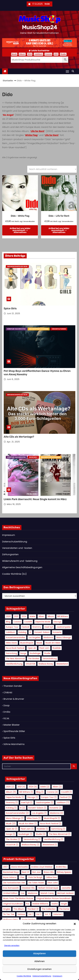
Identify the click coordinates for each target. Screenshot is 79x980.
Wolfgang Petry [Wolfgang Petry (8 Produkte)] (11, 919)
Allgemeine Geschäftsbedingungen (22, 567)
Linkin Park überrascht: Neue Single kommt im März (35, 499)
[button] (75, 924)
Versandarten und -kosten (17, 548)
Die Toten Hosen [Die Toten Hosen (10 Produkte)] (36, 883)
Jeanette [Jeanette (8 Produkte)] (66, 888)
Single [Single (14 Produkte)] (64, 904)
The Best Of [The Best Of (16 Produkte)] (33, 909)
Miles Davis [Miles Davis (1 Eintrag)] (11, 643)
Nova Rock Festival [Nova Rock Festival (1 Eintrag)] (15, 648)
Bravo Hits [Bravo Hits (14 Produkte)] (49, 872)
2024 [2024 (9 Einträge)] (24, 616)
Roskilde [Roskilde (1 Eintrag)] (57, 648)
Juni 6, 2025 (13, 379)
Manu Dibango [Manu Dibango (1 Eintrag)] (64, 637)
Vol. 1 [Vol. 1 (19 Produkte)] (31, 914)
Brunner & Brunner (14, 699)
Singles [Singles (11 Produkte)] (7, 909)
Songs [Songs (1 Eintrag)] (23, 653)
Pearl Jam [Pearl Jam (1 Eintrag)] (44, 648)
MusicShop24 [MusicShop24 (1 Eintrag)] (27, 643)
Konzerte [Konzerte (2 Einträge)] (57, 632)
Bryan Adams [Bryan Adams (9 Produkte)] (10, 877)
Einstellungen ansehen (39, 969)
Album (22, 54)
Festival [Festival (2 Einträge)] (25, 627)
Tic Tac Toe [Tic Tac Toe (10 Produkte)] (9, 914)
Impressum (57, 976)
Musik (14, 54)
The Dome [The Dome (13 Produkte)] (64, 909)
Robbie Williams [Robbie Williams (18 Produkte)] (40, 904)
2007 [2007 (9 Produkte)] (5, 867)
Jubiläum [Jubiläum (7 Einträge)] (11, 632)
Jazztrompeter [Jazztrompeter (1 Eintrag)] (64, 627)
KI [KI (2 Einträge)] (30, 632)
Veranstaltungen (59, 329)
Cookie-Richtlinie (24, 976)
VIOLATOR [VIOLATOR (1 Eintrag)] (30, 664)
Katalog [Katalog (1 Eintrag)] (22, 632)
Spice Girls (10, 308)
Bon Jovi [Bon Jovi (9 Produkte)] (36, 872)
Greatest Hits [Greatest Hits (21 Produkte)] (28, 888)
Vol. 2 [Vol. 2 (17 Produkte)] (39, 914)
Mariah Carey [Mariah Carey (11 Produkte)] (47, 893)
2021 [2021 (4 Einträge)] (16, 616)
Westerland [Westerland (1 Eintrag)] (62, 664)
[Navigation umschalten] (67, 71)
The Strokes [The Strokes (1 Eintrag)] (34, 659)
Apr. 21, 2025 (13, 442)
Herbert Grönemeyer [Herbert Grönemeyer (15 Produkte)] (48, 888)
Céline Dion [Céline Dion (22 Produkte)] (51, 877)
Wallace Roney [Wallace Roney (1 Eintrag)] (46, 664)
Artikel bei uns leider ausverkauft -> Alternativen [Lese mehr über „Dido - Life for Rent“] (59, 230)
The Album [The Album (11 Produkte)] (19, 909)
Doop (6, 705)
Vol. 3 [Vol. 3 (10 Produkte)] (47, 914)
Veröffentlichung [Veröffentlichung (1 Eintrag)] (14, 664)
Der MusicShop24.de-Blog (17, 266)
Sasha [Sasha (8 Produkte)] (55, 904)
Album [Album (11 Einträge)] (51, 616)
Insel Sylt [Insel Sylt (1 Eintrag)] (49, 627)
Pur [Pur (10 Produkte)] (28, 904)
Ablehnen (39, 961)
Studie (63, 54)
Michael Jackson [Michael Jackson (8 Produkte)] (66, 893)
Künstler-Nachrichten (16, 329)
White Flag (31, 135)
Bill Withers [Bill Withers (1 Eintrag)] (63, 616)
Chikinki (8, 693)
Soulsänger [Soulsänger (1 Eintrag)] (35, 653)
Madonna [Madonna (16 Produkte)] (32, 893)
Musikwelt (33, 457)
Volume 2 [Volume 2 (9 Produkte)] (58, 914)
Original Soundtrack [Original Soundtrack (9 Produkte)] (13, 904)
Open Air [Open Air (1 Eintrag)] (32, 648)
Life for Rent (38, 131)
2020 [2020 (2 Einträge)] (8, 616)
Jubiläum (38, 54)
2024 (30, 54)
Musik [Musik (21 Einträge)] (39, 643)
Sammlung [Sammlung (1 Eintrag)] (11, 653)
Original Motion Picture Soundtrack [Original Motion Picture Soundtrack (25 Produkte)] (54, 898)
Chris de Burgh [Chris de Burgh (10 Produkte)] (35, 877)
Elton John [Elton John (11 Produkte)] (53, 883)
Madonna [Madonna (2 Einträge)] (48, 637)
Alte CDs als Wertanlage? (19, 437)
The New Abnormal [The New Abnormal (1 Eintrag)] (15, 659)
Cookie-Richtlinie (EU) (14, 574)
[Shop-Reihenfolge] (52, 169)
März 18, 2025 (14, 504)
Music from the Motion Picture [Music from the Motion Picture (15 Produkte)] (18, 898)
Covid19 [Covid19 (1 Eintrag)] (28, 622)
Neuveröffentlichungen (39, 329)
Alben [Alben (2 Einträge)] (41, 616)
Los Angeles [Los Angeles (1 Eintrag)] (34, 637)
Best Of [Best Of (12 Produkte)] (26, 872)
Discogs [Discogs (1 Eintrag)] (58, 622)
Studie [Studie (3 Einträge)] (47, 653)
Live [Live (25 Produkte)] (23, 893)
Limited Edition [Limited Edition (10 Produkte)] (10, 893)
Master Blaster (11, 725)
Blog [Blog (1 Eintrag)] (8, 622)
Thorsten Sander (13, 686)
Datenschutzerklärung (42, 976)
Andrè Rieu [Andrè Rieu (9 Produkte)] (61, 867)
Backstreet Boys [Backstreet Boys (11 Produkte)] (11, 872)
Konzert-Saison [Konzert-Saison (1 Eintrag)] (42, 632)
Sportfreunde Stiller (14, 731)
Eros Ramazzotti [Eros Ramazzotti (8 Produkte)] (11, 888)
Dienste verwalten (12, 945)
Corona (48, 54)
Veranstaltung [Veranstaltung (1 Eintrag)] (50, 659)
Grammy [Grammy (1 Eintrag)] (37, 627)
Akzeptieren (39, 953)
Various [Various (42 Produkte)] (21, 914)
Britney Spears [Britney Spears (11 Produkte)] (64, 872)
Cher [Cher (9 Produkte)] (22, 877)
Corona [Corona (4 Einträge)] (17, 622)
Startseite (8, 81)
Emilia (7, 712)
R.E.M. (6, 718)
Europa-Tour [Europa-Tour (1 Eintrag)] (12, 627)
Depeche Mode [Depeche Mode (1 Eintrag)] (43, 622)
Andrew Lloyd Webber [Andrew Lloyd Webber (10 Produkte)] (42, 867)
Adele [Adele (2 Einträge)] (32, 616)
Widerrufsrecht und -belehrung (20, 561)
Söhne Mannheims (14, 744)
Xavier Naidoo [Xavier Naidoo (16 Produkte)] (28, 919)
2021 (56, 54)
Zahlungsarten (10, 554)
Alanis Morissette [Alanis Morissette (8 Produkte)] (20, 867)
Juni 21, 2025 (13, 313)
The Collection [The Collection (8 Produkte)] (49, 909)
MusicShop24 (40, 27)
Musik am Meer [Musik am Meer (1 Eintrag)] (53, 643)
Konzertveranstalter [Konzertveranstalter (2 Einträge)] (16, 637)
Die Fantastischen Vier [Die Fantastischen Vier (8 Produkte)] (14, 883)
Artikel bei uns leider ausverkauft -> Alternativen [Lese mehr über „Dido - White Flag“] (20, 230)
